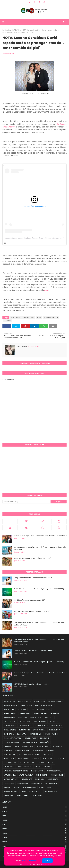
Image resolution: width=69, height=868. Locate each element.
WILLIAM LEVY (8, 796)
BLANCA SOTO (36, 718)
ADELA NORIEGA (9, 701)
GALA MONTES (57, 746)
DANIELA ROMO (25, 730)
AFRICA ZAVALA (40, 701)
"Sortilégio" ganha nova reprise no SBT (29, 600)
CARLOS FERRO (24, 722)
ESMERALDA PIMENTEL (30, 742)
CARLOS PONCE (54, 722)
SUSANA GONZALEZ (51, 318)
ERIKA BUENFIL (44, 738)
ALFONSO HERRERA (10, 705)
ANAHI (32, 709)
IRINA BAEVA (51, 750)
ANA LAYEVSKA (9, 709)
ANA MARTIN (22, 709)
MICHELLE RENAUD (57, 775)
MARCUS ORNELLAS (25, 767)
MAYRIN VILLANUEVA (26, 775)
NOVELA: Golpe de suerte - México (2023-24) (32, 611)
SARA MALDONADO (29, 787)
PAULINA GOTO (9, 783)
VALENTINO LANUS (35, 791)
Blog (26, 865)
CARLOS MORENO (39, 722)
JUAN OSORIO (47, 759)
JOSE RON (36, 759)
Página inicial (8, 30)
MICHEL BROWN (42, 775)
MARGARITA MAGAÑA (42, 767)
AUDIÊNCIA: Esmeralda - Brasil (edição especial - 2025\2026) (39, 589)
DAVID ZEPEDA (16, 318)
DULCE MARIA (22, 734)
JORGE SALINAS (23, 759)
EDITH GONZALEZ (36, 734)
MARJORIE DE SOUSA (54, 771)
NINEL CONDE (40, 779)
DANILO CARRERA (39, 730)
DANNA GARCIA (54, 730)
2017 (35, 846)
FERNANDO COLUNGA (11, 746)
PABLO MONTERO (54, 779)
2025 (35, 811)
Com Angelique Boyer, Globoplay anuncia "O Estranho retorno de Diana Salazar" (39, 624)
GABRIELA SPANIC (42, 746)
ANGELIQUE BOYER (40, 713)
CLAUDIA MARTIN (26, 726)
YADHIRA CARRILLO (23, 796)
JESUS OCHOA (9, 759)
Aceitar (47, 861)
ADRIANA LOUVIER (24, 701)
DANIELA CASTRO (10, 730)
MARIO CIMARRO (37, 771)
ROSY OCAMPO (36, 783)
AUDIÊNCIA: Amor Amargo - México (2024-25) (32, 558)
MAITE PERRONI (9, 767)
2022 (35, 824)
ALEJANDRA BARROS (56, 701)
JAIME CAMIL (47, 754)
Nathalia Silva (33, 347)
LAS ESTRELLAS (29, 318)
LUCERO (51, 763)
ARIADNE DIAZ (55, 713)
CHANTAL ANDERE (10, 726)
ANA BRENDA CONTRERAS (44, 705)
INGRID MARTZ (38, 750)
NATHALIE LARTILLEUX (11, 779)
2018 (35, 842)
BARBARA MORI (9, 718)
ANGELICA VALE (25, 713)
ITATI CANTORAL (10, 754)
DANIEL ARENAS (56, 726)
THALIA (23, 791)
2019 (35, 838)
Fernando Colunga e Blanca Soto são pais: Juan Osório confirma (40, 536)
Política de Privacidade (32, 861)
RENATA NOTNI (23, 783)
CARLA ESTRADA (10, 722)
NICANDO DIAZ (27, 779)
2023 (35, 820)
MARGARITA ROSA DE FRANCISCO (16, 771)
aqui (46, 290)
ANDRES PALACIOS (44, 709)
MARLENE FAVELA (10, 775)
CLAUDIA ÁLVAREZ (41, 726)
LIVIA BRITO (41, 763)
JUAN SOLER (60, 759)
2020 (35, 833)
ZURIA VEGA (37, 796)
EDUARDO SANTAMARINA (13, 738)
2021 (35, 829)
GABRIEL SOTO (27, 746)
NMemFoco (46, 865)
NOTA (39, 318)
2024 (35, 816)
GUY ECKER (8, 750)
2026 (35, 807)
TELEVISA (17, 30)
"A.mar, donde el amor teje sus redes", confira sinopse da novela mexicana (40, 548)
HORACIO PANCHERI (22, 750)
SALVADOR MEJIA (51, 783)
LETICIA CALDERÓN (27, 763)
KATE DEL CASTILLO (10, 763)
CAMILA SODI (49, 718)
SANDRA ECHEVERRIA (11, 787)
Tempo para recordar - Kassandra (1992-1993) (33, 578)
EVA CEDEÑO (45, 742)
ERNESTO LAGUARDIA (11, 742)
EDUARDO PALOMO (51, 734)
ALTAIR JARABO (26, 705)
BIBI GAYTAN (23, 718)
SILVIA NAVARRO (45, 787)
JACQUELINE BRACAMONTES (29, 754)
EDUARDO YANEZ (30, 738)
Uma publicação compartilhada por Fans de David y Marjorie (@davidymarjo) (35, 238)
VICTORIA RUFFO (51, 791)
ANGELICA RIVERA (10, 713)
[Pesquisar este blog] (26, 502)
